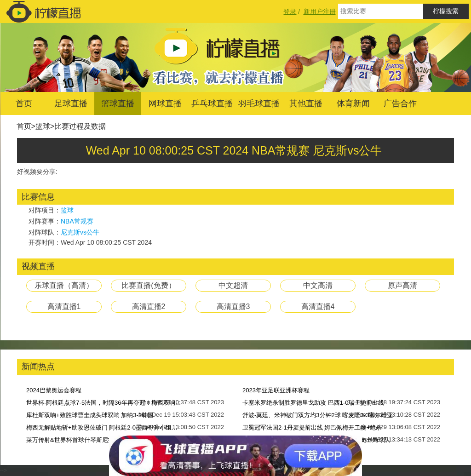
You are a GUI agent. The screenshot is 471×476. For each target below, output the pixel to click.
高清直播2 (149, 307)
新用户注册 (320, 11)
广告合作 (400, 103)
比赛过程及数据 (80, 126)
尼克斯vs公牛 (80, 232)
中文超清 (233, 285)
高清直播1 (64, 307)
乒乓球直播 (212, 103)
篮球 (43, 126)
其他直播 (306, 103)
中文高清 (318, 285)
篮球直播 (118, 103)
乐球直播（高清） (64, 285)
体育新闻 (353, 103)
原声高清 (402, 285)
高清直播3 (233, 307)
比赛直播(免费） (148, 285)
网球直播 (165, 103)
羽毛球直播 (259, 103)
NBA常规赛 (77, 221)
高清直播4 (318, 307)
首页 (24, 103)
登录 (290, 11)
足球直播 (71, 103)
